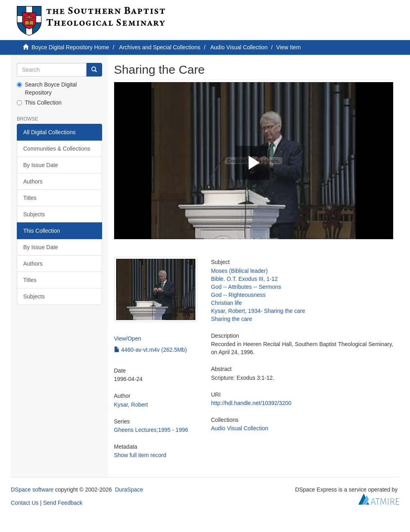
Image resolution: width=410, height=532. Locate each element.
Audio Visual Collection (239, 47)
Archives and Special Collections (160, 47)
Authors (33, 181)
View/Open (128, 339)
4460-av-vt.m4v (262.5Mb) (151, 350)
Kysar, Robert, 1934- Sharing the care (258, 311)
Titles (30, 198)
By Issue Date (41, 165)
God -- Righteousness (238, 295)
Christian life (226, 303)
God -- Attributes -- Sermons (246, 287)
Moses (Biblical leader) (239, 271)
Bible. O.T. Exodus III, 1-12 (244, 279)
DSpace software (32, 490)
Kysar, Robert (131, 405)
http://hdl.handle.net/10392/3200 (251, 403)
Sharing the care (232, 319)
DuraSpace (129, 490)
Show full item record (140, 455)
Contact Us (25, 503)
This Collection (39, 103)
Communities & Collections (57, 149)
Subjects (34, 214)
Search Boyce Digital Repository (47, 89)
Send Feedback (63, 503)
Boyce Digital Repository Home (70, 47)
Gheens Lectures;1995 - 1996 (151, 430)
